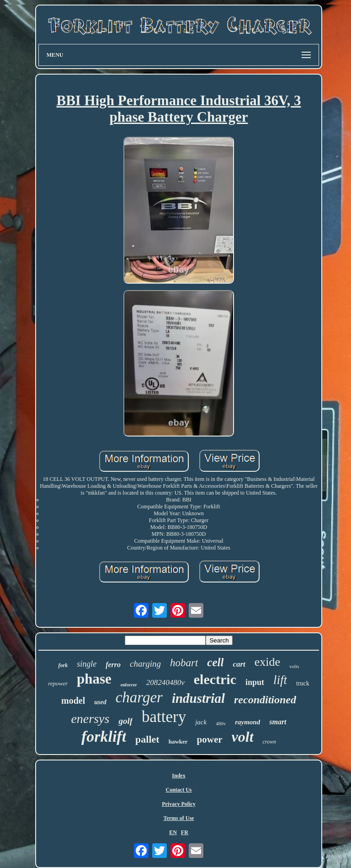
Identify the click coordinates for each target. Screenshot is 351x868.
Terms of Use (179, 818)
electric (215, 679)
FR (185, 832)
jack (201, 722)
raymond (247, 722)
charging (145, 664)
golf (125, 721)
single (87, 664)
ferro (113, 665)
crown (270, 742)
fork (63, 665)
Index (178, 776)
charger (139, 697)
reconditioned (265, 700)
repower (58, 683)
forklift (104, 736)
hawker (178, 741)
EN (173, 832)
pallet (147, 739)
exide (267, 662)
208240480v (165, 682)
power (210, 739)
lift (280, 680)
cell (215, 662)
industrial (198, 698)
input (255, 682)
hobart (184, 663)
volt (243, 737)
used (100, 702)
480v (221, 723)
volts (294, 666)
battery (164, 717)
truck (303, 683)
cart (239, 664)
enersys (90, 719)
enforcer (129, 685)
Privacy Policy (179, 804)
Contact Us (178, 790)
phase (94, 679)
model (73, 701)
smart (278, 722)
